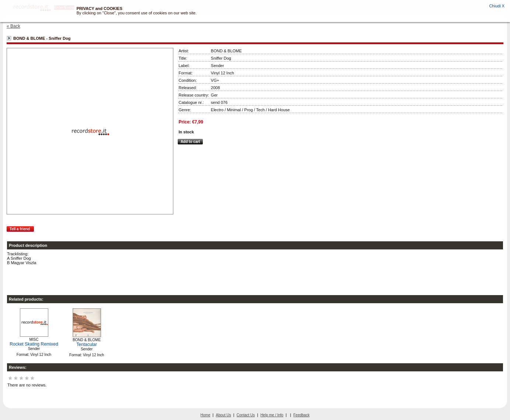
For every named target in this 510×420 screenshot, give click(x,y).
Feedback (302, 415)
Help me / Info (272, 415)
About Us (223, 415)
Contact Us (246, 415)
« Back (13, 26)
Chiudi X (497, 6)
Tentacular (86, 344)
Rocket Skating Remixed (34, 344)
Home (206, 415)
